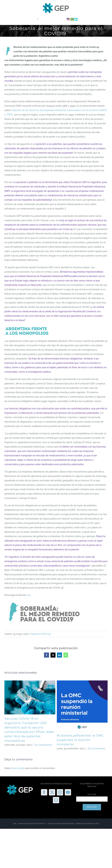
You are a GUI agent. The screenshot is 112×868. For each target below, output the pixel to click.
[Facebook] (44, 792)
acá (28, 595)
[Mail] (56, 800)
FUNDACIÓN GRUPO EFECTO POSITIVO (32, 824)
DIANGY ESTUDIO (93, 824)
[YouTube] (68, 792)
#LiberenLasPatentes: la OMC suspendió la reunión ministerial (80, 740)
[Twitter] (52, 792)
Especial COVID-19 (41, 634)
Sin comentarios (44, 745)
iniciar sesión (18, 768)
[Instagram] (60, 792)
